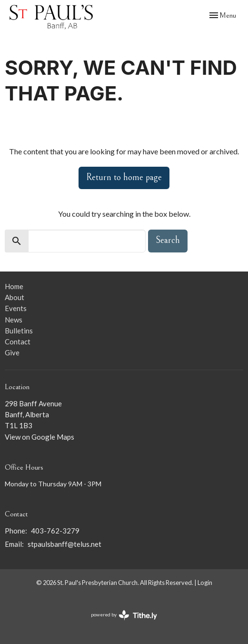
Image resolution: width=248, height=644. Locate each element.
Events (16, 308)
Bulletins (19, 331)
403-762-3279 (55, 531)
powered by (124, 615)
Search (168, 240)
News (14, 320)
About (15, 297)
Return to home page (124, 177)
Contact (18, 342)
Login (205, 583)
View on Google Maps (40, 437)
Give (12, 352)
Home (14, 286)
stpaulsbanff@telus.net (64, 544)
